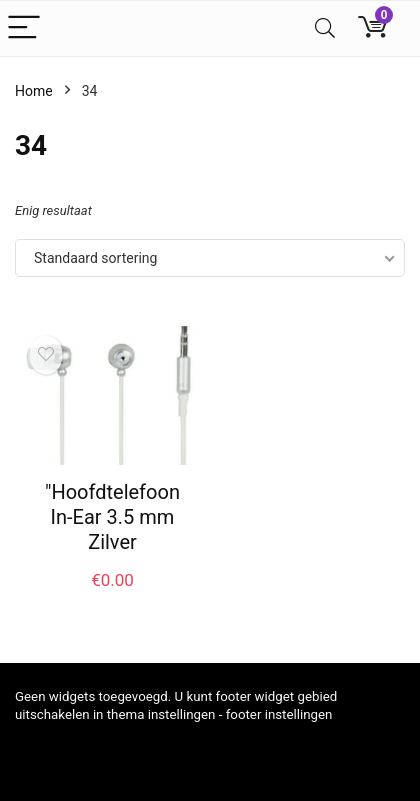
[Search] (325, 28)
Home (34, 91)
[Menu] (24, 28)
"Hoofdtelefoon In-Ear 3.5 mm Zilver (112, 517)
